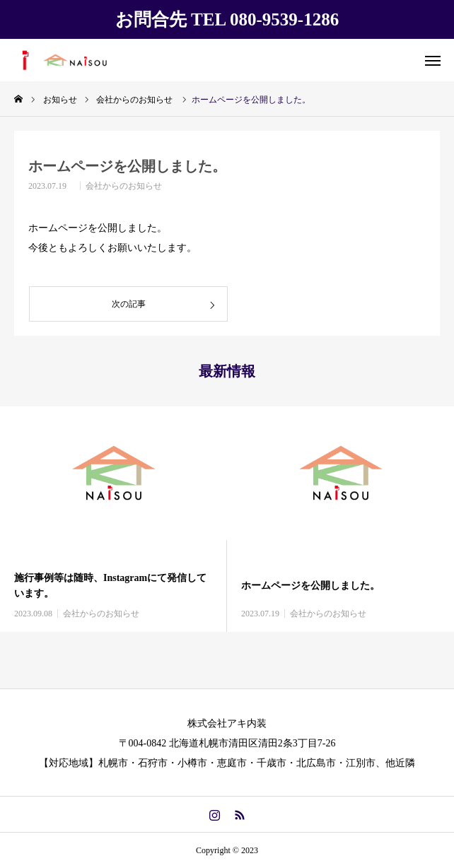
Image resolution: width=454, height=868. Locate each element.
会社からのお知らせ (124, 186)
